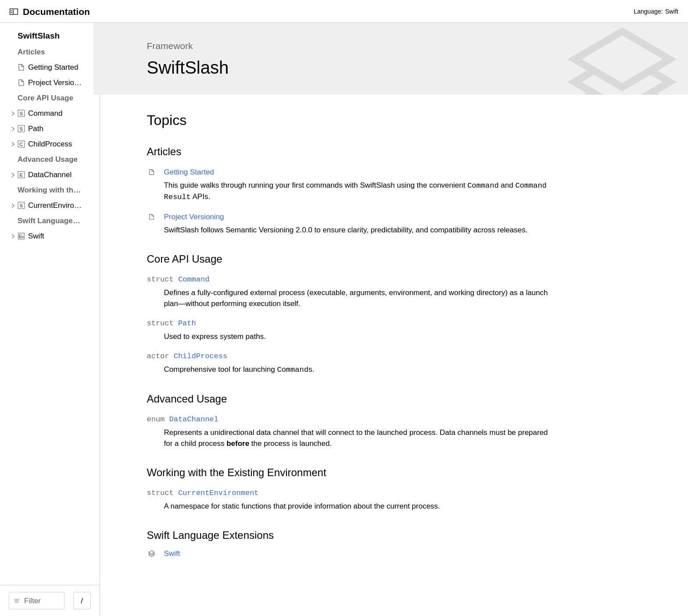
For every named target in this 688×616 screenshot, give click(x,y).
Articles (291, 151)
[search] (106, 601)
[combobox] (109, 601)
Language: (648, 11)
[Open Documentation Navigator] (14, 12)
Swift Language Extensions (337, 546)
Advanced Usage (314, 410)
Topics (293, 120)
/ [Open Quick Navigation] (220, 601)
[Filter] (109, 601)
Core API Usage (311, 270)
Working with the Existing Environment (363, 483)
